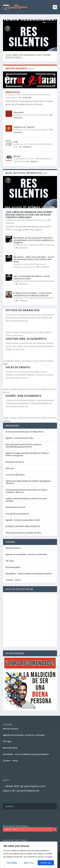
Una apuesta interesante (17, 514)
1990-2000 (39, 159)
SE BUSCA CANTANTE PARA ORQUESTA (23, 526)
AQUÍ (5, 364)
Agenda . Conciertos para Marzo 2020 (23, 520)
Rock (15, 98)
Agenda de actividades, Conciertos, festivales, (27, 554)
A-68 (15, 142)
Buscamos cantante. (15, 462)
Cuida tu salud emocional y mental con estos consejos (26, 500)
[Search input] (28, 829)
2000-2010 (31, 95)
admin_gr (11, 95)
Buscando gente (13, 567)
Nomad (17, 156)
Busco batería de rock (16, 507)
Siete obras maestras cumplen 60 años (23, 533)
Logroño (9, 98)
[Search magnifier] (55, 829)
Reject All (29, 863)
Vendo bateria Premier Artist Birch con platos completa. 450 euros (26, 491)
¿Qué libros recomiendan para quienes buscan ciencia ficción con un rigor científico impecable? (29, 215)
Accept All (46, 863)
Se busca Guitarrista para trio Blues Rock (24, 432)
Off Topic (10, 561)
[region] (29, 855)
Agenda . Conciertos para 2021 (19, 438)
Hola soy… (10, 468)
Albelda (47, 95)
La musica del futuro (15, 475)
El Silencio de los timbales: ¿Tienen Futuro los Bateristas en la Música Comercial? (33, 294)
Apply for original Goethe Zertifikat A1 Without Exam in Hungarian (27, 454)
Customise (12, 863)
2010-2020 (40, 95)
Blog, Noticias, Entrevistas (36, 220)
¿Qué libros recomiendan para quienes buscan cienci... (28, 56)
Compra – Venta (13, 580)
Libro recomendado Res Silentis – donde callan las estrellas (32, 277)
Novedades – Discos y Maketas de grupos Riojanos (29, 574)
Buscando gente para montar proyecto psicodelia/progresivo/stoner (24, 446)
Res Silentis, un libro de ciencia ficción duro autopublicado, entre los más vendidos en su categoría (34, 240)
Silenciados (19, 112)
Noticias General (13, 548)
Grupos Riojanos (41, 130)
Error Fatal (13, 92)
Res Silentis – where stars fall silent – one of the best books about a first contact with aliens (34, 259)
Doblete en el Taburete (24, 127)
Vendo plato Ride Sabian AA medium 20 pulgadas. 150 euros (28, 482)
